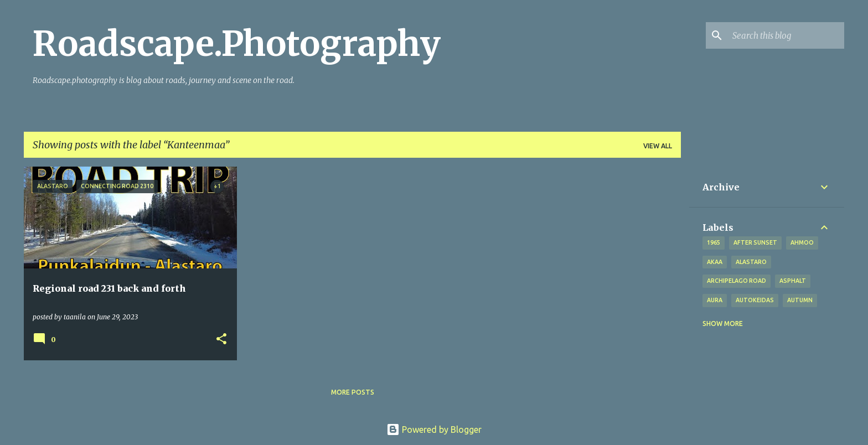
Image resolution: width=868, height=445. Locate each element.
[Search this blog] (786, 35)
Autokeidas (755, 300)
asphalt (793, 281)
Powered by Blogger (434, 430)
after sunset (755, 242)
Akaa (715, 262)
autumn (800, 300)
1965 (714, 242)
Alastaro (751, 262)
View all (658, 146)
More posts (353, 392)
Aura (715, 300)
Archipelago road (737, 281)
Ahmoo (802, 242)
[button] (221, 340)
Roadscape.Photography (237, 44)
